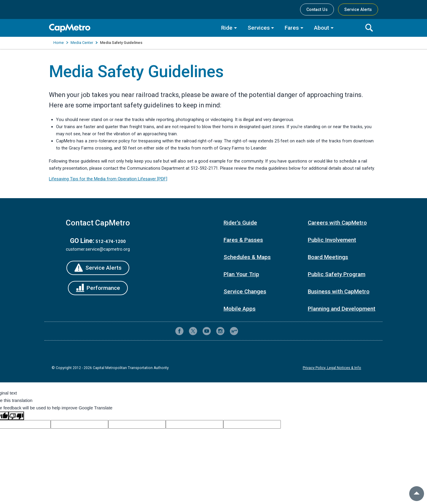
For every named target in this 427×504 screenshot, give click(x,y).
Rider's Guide (240, 223)
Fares (292, 28)
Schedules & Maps (247, 257)
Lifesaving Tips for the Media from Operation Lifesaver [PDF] (108, 179)
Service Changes (245, 291)
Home (59, 43)
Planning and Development (342, 309)
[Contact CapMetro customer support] (248, 331)
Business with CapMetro (339, 291)
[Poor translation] (16, 416)
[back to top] (417, 494)
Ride (227, 28)
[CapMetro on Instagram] (220, 331)
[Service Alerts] (98, 268)
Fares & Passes (243, 240)
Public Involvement (332, 240)
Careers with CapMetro (337, 223)
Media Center (82, 43)
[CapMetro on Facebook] (179, 331)
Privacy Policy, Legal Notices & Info (332, 368)
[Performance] (98, 288)
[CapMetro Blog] (234, 331)
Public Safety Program (337, 274)
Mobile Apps (240, 309)
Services (259, 28)
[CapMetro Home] (131, 28)
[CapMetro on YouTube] (207, 331)
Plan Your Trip (241, 274)
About (322, 28)
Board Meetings (328, 257)
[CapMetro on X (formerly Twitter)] (193, 331)
